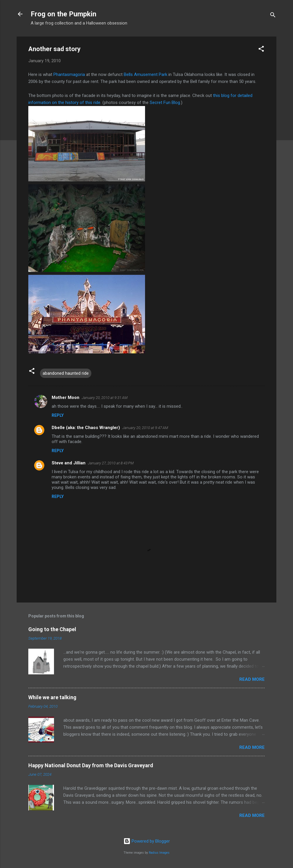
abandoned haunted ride (66, 373)
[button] (261, 50)
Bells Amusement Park (146, 74)
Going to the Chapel (52, 629)
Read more (252, 679)
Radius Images (159, 853)
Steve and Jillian (69, 463)
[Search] (273, 16)
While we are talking (52, 697)
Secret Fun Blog (165, 103)
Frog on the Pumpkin (63, 14)
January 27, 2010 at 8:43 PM (111, 463)
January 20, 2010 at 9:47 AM (145, 428)
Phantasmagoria (70, 74)
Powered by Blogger (147, 841)
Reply (58, 415)
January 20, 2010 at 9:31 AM (105, 398)
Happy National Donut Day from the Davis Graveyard (91, 765)
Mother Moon (66, 397)
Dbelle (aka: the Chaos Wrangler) (86, 428)
